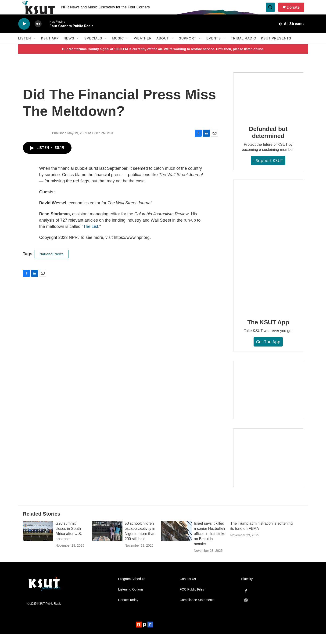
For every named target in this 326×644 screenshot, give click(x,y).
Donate (296, 12)
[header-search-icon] (272, 12)
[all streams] (291, 34)
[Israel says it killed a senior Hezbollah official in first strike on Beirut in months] (176, 541)
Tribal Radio (244, 49)
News (69, 49)
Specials (93, 49)
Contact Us (188, 589)
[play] (24, 34)
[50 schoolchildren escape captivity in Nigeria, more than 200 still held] (107, 541)
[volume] (38, 34)
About (163, 49)
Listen (25, 49)
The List (91, 237)
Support (188, 49)
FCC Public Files (192, 600)
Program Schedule (132, 589)
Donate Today (128, 610)
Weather (143, 49)
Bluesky (247, 589)
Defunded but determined (268, 143)
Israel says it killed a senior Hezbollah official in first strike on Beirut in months (210, 544)
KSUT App (50, 49)
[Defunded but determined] (268, 106)
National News (52, 264)
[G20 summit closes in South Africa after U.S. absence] (38, 541)
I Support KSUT (268, 171)
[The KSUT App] (268, 256)
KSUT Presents (276, 49)
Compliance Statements (197, 610)
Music (118, 49)
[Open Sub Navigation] (35, 49)
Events (214, 49)
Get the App (268, 352)
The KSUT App (268, 332)
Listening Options (131, 600)
